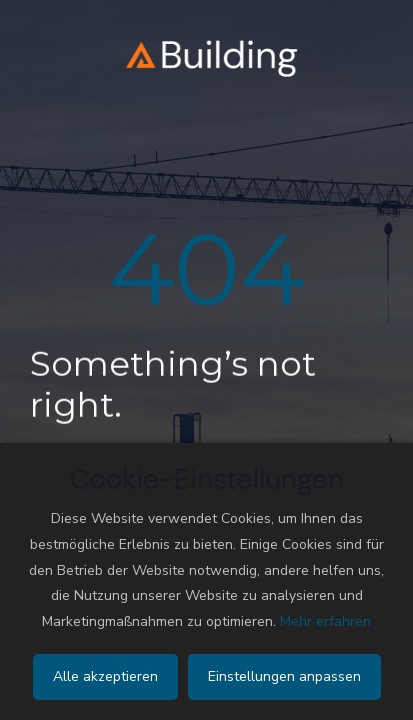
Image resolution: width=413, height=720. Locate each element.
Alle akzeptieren (105, 676)
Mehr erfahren (325, 621)
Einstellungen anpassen (284, 676)
